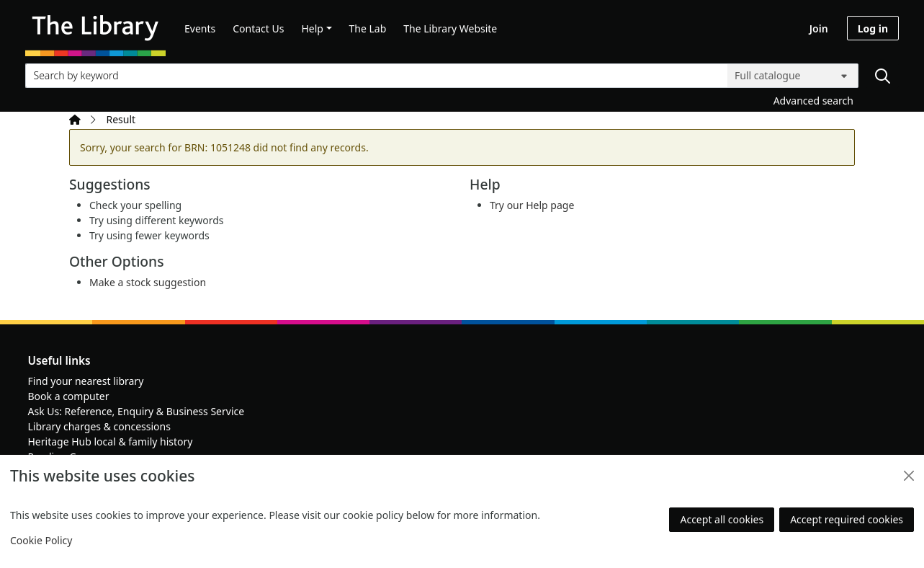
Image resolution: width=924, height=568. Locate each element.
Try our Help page (532, 205)
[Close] (909, 476)
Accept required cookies (847, 519)
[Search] (882, 76)
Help (312, 28)
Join (819, 28)
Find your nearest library (86, 381)
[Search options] (793, 76)
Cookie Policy (41, 540)
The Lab (368, 28)
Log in (873, 28)
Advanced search (813, 101)
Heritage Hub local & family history (111, 441)
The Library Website (450, 28)
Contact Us (258, 28)
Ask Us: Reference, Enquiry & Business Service (136, 411)
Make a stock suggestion (148, 282)
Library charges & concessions (99, 426)
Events (200, 28)
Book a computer (69, 396)
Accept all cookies (722, 519)
